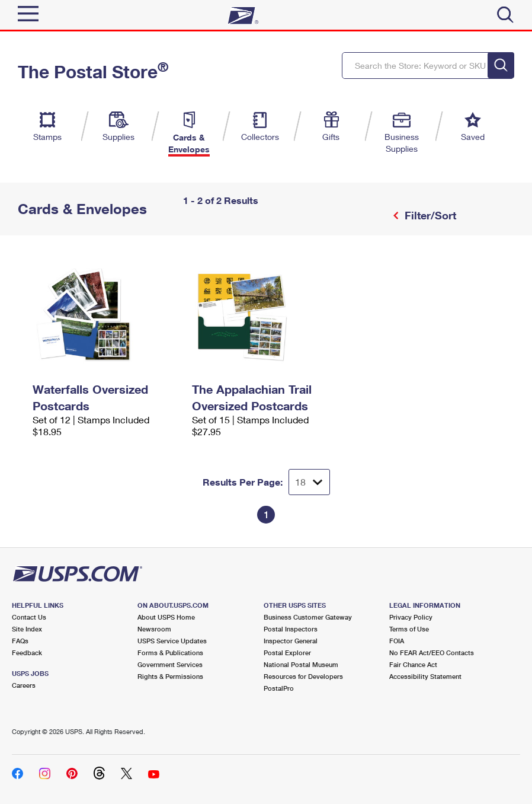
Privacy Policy (411, 617)
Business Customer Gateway (308, 617)
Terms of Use (409, 629)
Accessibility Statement (425, 676)
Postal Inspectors (291, 629)
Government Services (170, 664)
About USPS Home (166, 617)
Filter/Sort (429, 215)
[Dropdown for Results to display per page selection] (309, 482)
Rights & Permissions (170, 676)
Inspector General (291, 641)
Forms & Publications (170, 653)
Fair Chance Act (413, 664)
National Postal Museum (301, 664)
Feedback (27, 653)
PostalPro (279, 688)
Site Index (27, 629)
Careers (24, 685)
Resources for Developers (303, 676)
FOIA (397, 641)
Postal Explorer (287, 653)
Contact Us (29, 617)
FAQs (20, 641)
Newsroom (154, 629)
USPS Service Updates (172, 641)
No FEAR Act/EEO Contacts (432, 653)
